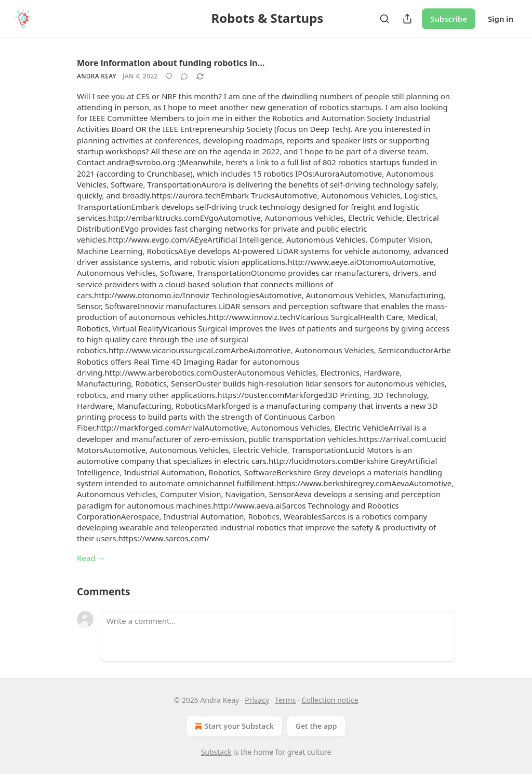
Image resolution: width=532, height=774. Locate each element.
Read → (91, 558)
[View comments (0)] (184, 76)
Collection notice (330, 700)
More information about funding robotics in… (171, 63)
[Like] (169, 76)
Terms (285, 700)
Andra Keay (97, 76)
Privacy (257, 700)
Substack (216, 752)
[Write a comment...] (277, 636)
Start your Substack (233, 726)
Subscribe (449, 19)
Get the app (316, 726)
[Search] (384, 19)
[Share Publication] (407, 19)
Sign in (501, 19)
